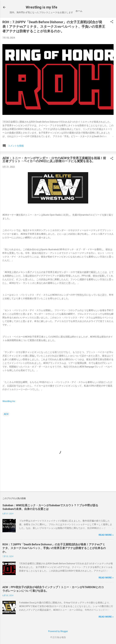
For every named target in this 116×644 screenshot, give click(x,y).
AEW (6, 414)
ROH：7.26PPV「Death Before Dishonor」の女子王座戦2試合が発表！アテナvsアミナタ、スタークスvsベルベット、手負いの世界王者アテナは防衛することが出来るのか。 (54, 27)
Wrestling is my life (41, 7)
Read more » (106, 535)
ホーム (79, 11)
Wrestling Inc (9, 401)
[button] (112, 22)
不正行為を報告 (58, 637)
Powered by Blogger (58, 631)
